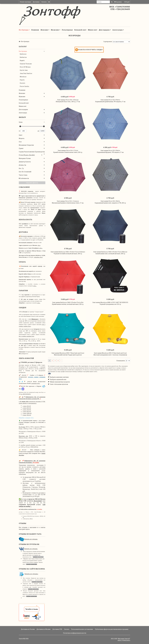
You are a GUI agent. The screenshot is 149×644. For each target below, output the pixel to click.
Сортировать (108, 42)
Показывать (121, 383)
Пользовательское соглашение (82, 629)
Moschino (23, 77)
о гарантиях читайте (31, 303)
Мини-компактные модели (60, 404)
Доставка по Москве (43, 629)
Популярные (67, 30)
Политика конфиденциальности (74, 633)
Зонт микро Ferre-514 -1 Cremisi (68, 212)
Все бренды (24, 30)
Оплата (44, 2)
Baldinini (23, 54)
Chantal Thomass (26, 64)
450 (23, 131)
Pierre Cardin (24, 86)
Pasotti (22, 80)
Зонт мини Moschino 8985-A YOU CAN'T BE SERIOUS (110, 321)
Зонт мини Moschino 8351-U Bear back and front (110, 376)
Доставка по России (28, 629)
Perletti (22, 83)
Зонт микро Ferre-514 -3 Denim (68, 104)
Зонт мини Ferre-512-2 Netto (110, 158)
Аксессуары (118, 30)
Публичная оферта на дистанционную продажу (112, 629)
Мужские (56, 30)
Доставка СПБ (57, 629)
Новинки (35, 30)
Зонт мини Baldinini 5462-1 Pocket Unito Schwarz (68, 267)
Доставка (36, 2)
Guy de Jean (24, 70)
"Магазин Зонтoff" (124, 639)
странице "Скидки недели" (36, 312)
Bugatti (22, 60)
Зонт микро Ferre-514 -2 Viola (68, 158)
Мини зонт (93, 30)
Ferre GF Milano (25, 67)
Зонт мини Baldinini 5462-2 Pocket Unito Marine (110, 267)
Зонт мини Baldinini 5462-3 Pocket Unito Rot (68, 321)
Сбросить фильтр (32, 183)
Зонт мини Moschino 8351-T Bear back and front (68, 376)
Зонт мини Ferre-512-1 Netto (110, 212)
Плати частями (25, 2)
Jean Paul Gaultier (26, 73)
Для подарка (105, 30)
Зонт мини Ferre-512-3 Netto (110, 104)
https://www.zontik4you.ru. (31, 193)
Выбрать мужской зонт (58, 402)
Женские (45, 30)
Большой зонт (80, 30)
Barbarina (23, 57)
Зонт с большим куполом (59, 407)
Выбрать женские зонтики (59, 400)
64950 (42, 131)
